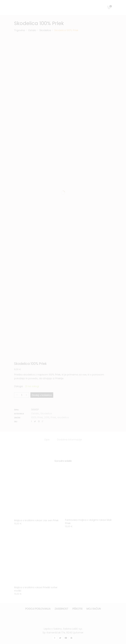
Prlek (53, 417)
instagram (71, 638)
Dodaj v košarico (42, 395)
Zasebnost (61, 609)
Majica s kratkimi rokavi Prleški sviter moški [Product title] (36, 589)
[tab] (47, 440)
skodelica (63, 417)
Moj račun (94, 609)
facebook (55, 638)
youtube (66, 638)
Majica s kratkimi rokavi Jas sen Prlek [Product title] (36, 520)
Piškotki (77, 609)
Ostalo (35, 413)
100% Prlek (37, 417)
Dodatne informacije (69, 440)
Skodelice (46, 413)
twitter (60, 638)
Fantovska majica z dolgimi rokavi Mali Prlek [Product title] (88, 522)
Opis (47, 440)
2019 (47, 417)
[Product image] (38, 492)
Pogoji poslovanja (38, 609)
